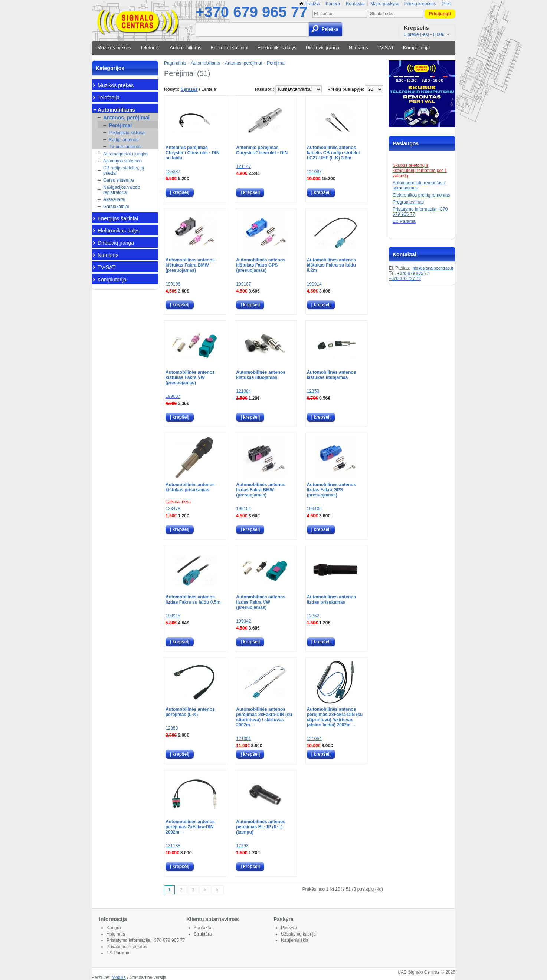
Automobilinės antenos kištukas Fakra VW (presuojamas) (190, 377)
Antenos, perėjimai (126, 118)
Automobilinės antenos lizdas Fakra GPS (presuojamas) (332, 490)
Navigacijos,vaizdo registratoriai (122, 190)
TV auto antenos (125, 147)
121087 (314, 172)
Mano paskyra (384, 4)
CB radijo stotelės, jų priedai (124, 171)
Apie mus (116, 934)
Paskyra (289, 928)
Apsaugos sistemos (122, 161)
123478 (173, 509)
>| (217, 890)
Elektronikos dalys (277, 48)
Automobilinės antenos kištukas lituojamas (261, 375)
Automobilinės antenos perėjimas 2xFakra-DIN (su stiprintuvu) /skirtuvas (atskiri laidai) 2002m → (335, 717)
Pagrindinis (175, 63)
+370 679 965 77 (251, 12)
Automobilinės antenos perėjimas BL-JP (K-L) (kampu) (261, 827)
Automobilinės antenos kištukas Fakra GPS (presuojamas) (261, 265)
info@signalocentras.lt (432, 268)
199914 (314, 284)
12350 (313, 391)
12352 (313, 616)
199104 (243, 509)
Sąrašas (189, 89)
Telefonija (150, 48)
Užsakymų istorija (298, 934)
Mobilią (119, 977)
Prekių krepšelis (420, 4)
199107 (243, 284)
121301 (243, 739)
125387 (173, 172)
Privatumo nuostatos (127, 947)
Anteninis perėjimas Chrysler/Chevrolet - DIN (262, 150)
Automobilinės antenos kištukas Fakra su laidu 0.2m (332, 265)
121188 (173, 846)
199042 (243, 621)
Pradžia (309, 4)
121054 (314, 739)
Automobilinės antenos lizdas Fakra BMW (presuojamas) (261, 490)
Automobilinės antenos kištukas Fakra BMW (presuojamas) (190, 265)
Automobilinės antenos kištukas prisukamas (190, 487)
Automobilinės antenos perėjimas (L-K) (190, 712)
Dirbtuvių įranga (322, 48)
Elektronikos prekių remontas (421, 195)
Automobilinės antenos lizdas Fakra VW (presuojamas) (261, 602)
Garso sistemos (119, 180)
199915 (173, 616)
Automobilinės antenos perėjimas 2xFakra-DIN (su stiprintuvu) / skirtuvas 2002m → (264, 717)
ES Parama (404, 221)
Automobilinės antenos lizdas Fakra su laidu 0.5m (193, 600)
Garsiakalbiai (116, 207)
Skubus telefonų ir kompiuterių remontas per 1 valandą (420, 171)
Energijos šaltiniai (230, 48)
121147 (243, 166)
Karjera (333, 4)
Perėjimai (120, 125)
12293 (242, 846)
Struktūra (203, 934)
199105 (314, 509)
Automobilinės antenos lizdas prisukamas (332, 600)
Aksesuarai (114, 199)
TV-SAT (386, 48)
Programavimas (408, 202)
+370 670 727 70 (405, 278)
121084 (243, 391)
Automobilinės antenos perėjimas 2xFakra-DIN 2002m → (190, 827)
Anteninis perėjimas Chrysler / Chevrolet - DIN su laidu (192, 153)
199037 (173, 396)
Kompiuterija (416, 48)
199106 (173, 284)
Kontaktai (355, 4)
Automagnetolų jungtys (126, 154)
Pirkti (447, 4)
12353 (172, 728)
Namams (358, 48)
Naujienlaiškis (294, 940)
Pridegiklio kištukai (127, 133)
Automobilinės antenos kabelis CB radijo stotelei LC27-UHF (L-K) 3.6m (333, 153)
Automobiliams (185, 48)
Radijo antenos (124, 140)
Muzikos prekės (114, 48)
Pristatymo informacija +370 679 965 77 (146, 940)
